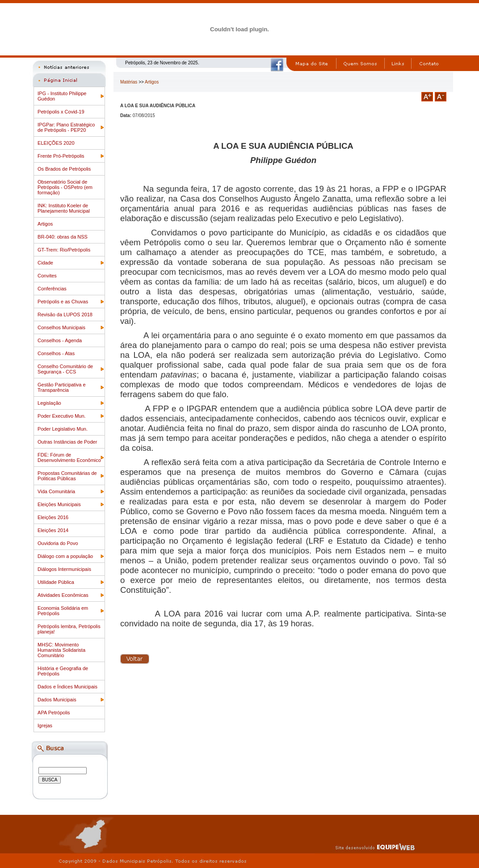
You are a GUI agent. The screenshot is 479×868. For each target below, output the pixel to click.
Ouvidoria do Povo (58, 543)
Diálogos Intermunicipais (64, 569)
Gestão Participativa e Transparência (62, 387)
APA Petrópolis (54, 713)
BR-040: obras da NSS (63, 237)
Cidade (45, 263)
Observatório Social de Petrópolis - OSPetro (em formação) (65, 187)
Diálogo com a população (65, 556)
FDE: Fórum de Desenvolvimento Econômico (69, 457)
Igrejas (45, 725)
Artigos (45, 224)
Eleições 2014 (53, 530)
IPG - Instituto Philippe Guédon (62, 96)
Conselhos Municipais (61, 327)
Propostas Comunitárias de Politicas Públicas (67, 476)
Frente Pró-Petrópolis (61, 156)
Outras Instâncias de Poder (67, 442)
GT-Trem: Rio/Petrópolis (64, 250)
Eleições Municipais (59, 504)
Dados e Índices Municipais (67, 687)
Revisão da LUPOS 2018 (65, 314)
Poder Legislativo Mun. (63, 429)
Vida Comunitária (56, 491)
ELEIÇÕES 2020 (56, 143)
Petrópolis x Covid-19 (61, 112)
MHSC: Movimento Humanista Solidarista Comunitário (61, 650)
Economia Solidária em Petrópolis (63, 611)
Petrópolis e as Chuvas (63, 302)
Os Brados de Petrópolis (64, 169)
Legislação (49, 403)
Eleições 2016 (53, 517)
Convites (47, 276)
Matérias (129, 82)
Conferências (52, 289)
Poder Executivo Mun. (62, 416)
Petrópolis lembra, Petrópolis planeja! (69, 629)
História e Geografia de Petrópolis (63, 671)
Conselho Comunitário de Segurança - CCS (65, 369)
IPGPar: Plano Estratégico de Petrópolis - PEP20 (66, 127)
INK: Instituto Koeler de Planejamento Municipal (64, 208)
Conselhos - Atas (56, 353)
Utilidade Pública (56, 582)
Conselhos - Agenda (60, 340)
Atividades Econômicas (63, 595)
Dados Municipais (57, 700)
